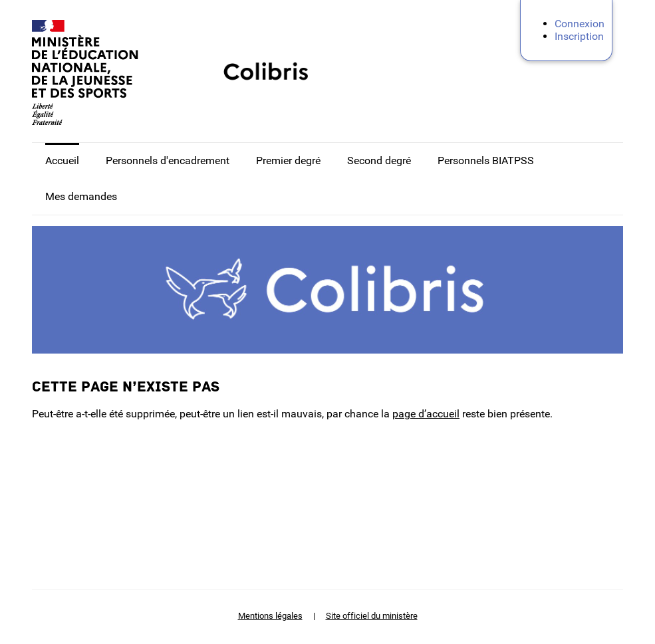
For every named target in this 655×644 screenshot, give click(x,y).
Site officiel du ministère (372, 616)
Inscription (579, 36)
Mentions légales (270, 616)
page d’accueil (426, 414)
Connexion (580, 24)
